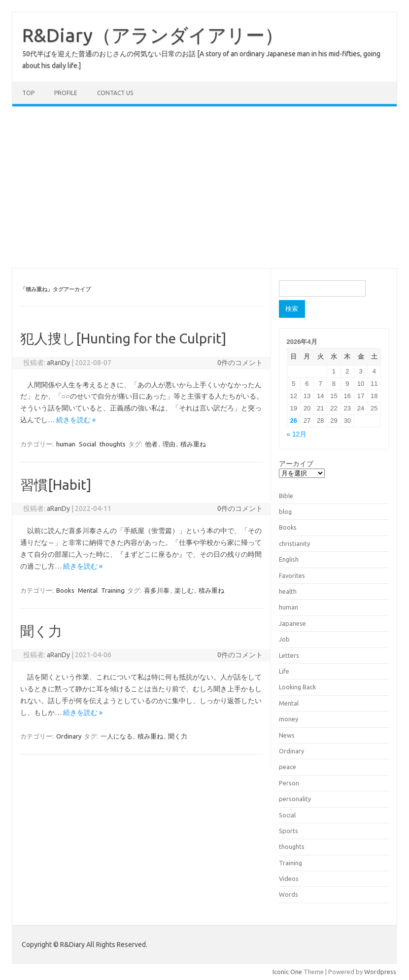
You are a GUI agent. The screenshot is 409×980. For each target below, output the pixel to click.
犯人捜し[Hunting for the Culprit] (123, 338)
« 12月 (297, 434)
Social (87, 444)
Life (284, 671)
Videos (289, 879)
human (66, 444)
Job (284, 639)
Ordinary (69, 736)
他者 (151, 444)
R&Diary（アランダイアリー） (153, 35)
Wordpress (380, 972)
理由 (169, 444)
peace (288, 767)
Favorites (292, 575)
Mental (88, 590)
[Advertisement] (204, 187)
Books (65, 590)
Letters (289, 655)
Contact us (115, 93)
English (289, 559)
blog (285, 511)
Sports (289, 831)
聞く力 (41, 631)
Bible (286, 496)
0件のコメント (240, 363)
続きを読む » (76, 420)
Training (113, 590)
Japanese (292, 623)
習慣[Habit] (56, 485)
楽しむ (184, 590)
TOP (28, 93)
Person (289, 783)
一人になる (117, 736)
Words (289, 894)
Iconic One (287, 972)
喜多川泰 (157, 590)
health (288, 591)
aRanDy (58, 363)
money (289, 719)
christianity (294, 543)
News (287, 735)
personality (295, 799)
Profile (66, 93)
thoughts (113, 444)
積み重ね (193, 444)
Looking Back (297, 687)
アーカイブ (296, 464)
